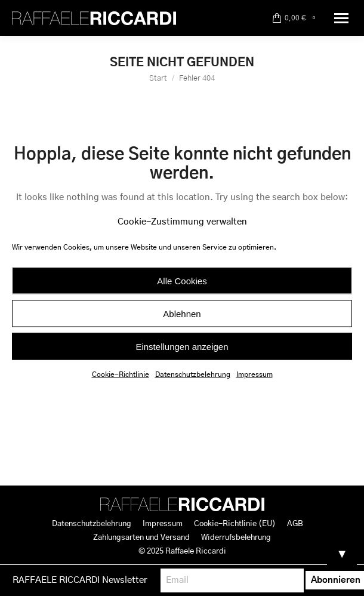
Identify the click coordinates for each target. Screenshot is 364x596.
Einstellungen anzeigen (182, 346)
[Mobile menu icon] (341, 18)
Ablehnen (182, 313)
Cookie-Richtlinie (121, 374)
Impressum (255, 374)
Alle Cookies (182, 280)
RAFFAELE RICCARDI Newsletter (80, 580)
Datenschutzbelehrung (193, 374)
